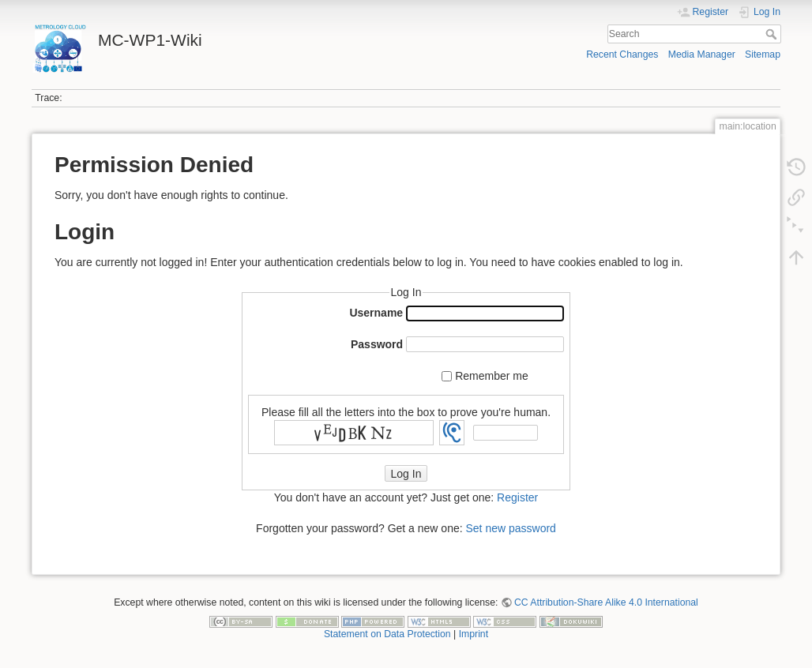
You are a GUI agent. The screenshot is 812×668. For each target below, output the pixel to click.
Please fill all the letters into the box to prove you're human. (406, 411)
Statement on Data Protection (387, 634)
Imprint (474, 634)
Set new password (510, 528)
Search (773, 34)
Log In (406, 474)
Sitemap (763, 54)
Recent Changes (622, 54)
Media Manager (702, 54)
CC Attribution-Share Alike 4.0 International (606, 602)
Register (517, 497)
